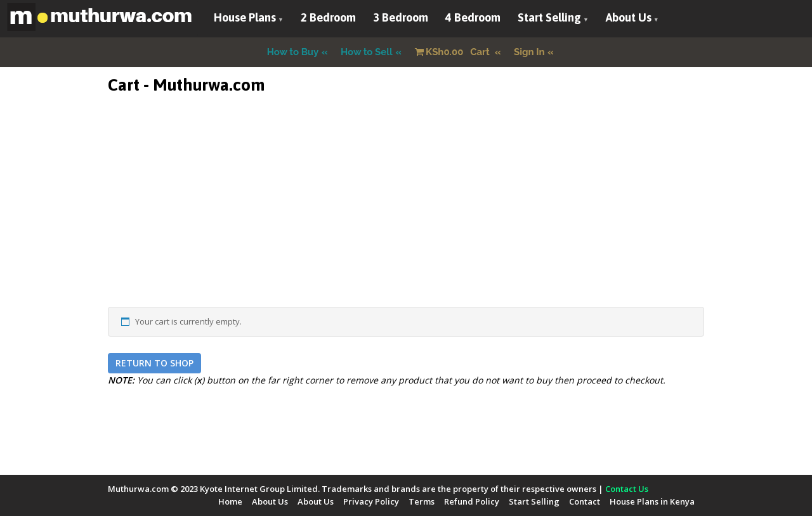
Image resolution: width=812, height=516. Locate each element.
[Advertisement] (406, 218)
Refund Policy (472, 501)
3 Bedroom (401, 17)
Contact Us (627, 489)
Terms (422, 501)
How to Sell (367, 52)
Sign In (529, 52)
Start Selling (549, 17)
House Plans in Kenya (652, 501)
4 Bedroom (473, 17)
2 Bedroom (328, 17)
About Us (629, 17)
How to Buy (293, 52)
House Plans (245, 17)
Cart (454, 52)
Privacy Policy (371, 501)
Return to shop (154, 363)
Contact (585, 501)
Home (230, 501)
